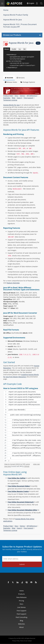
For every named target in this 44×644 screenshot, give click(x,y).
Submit (22, 564)
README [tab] (9, 78)
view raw (36, 464)
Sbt (25, 49)
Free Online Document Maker (19, 486)
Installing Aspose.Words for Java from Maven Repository (21, 376)
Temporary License (10, 100)
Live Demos (21, 607)
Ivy (20, 49)
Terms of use (24, 641)
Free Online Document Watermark (21, 502)
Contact (30, 641)
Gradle (14, 49)
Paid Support (22, 614)
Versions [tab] (21, 78)
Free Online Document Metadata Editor (22, 510)
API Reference (32, 96)
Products (22, 594)
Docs (16, 96)
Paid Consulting (22, 617)
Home (6, 10)
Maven (7, 49)
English (30, 3)
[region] (22, 426)
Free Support (29, 98)
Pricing (21, 601)
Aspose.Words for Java (13, 20)
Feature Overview (13, 283)
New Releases (22, 597)
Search (19, 98)
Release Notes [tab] (11, 82)
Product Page (8, 96)
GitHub (27, 466)
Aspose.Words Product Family (16, 15)
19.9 (38, 43)
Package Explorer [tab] (28, 82)
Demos (22, 96)
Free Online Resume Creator (18, 491)
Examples (7, 98)
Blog (14, 98)
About (21, 627)
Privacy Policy (16, 641)
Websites (22, 624)
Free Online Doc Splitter (17, 478)
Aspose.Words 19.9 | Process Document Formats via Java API (20, 26)
